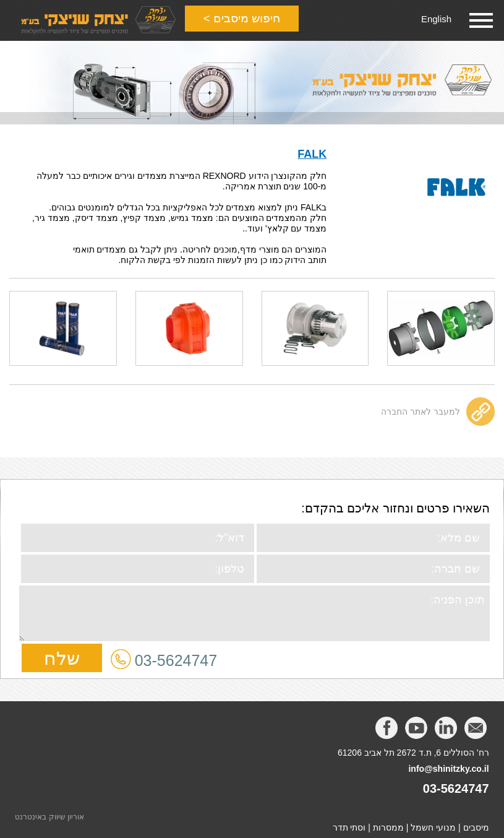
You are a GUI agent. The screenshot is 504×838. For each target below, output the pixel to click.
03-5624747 (176, 656)
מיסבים (476, 823)
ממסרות (388, 823)
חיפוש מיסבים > (247, 20)
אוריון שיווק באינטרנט (49, 813)
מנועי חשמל (433, 823)
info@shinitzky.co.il (448, 764)
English (435, 19)
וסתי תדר (349, 823)
